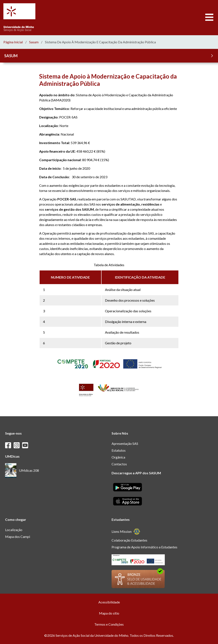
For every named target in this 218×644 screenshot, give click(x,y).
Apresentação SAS (125, 443)
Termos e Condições (109, 624)
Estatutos (119, 450)
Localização (14, 530)
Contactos (119, 464)
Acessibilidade (109, 602)
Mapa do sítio (109, 613)
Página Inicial (13, 42)
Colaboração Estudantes (129, 540)
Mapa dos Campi (18, 537)
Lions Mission (126, 532)
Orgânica (118, 457)
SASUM (109, 56)
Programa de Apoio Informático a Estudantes (144, 547)
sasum (34, 42)
